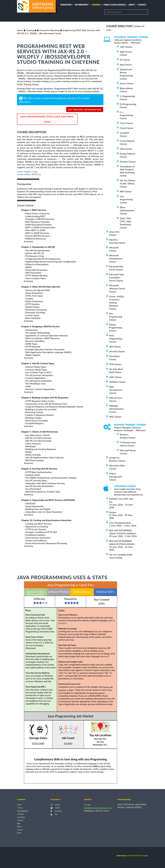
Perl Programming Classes (116, 317)
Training (96, 5)
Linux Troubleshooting (120, 523)
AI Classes (125, 60)
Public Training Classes (28, 84)
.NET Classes (126, 47)
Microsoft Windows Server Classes (117, 288)
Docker (113, 512)
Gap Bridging (82, 5)
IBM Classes (126, 191)
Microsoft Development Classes (116, 258)
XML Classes (115, 417)
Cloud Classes (127, 128)
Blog (19, 823)
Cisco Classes (126, 123)
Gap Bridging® (22, 811)
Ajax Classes (126, 64)
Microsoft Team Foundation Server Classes (117, 277)
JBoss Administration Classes (127, 210)
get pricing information (85, 110)
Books (19, 833)
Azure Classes (127, 83)
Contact (142, 5)
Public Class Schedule (115, 5)
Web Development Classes (116, 390)
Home (20, 30)
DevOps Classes (128, 162)
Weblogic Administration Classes (116, 409)
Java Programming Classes (126, 199)
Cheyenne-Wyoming (49, 30)
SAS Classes (115, 346)
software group (129, 856)
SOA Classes (115, 364)
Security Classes (117, 351)
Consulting (66, 5)
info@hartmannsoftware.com (98, 808)
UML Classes (115, 377)
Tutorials (20, 820)
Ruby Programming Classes (116, 338)
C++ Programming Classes (126, 115)
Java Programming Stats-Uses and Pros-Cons (47, 119)
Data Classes (126, 149)
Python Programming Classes (116, 327)
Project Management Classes (116, 477)
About (132, 5)
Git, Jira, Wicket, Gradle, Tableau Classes (128, 183)
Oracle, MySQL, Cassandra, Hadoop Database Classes (117, 303)
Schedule (20, 814)
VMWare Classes (117, 382)
